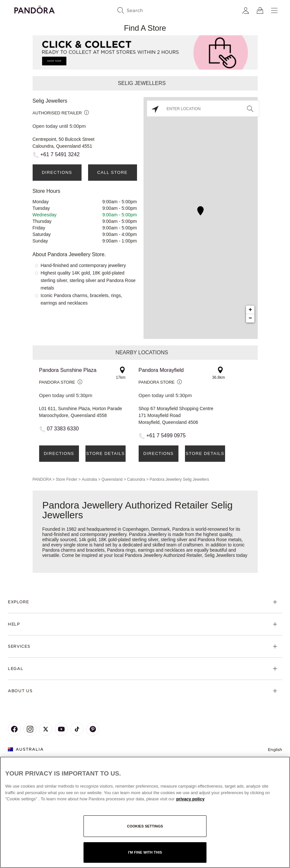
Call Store (112, 172)
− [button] (250, 318)
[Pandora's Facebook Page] (14, 729)
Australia (90, 479)
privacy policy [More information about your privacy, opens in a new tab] (190, 799)
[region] (145, 812)
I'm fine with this (145, 852)
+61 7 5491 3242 (60, 154)
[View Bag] (260, 10)
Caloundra (136, 479)
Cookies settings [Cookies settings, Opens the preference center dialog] (145, 826)
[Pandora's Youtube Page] (61, 729)
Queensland (112, 479)
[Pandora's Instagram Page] (30, 729)
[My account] (246, 10)
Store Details (105, 453)
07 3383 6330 (63, 429)
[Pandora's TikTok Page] (77, 729)
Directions (57, 172)
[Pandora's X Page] (46, 729)
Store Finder (67, 479)
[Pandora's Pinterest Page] (93, 729)
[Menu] (274, 10)
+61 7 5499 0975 (166, 435)
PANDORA (42, 479)
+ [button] (250, 310)
